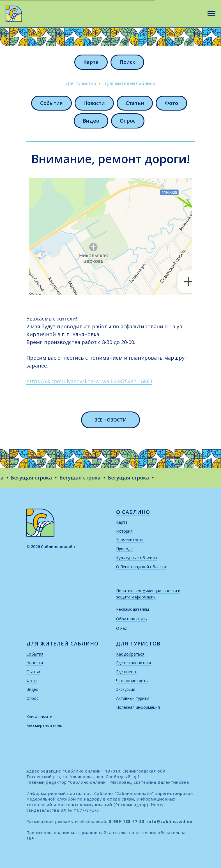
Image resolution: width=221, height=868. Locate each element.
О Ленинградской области (141, 567)
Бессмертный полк (44, 726)
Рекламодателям (133, 610)
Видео (91, 121)
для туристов (138, 644)
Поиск (127, 62)
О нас (121, 629)
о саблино (133, 512)
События (51, 103)
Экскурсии (126, 690)
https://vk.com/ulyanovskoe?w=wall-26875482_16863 (89, 381)
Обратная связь (132, 619)
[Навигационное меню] (211, 14)
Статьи (135, 103)
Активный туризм (133, 699)
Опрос (128, 121)
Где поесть (127, 672)
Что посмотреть (132, 681)
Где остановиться (133, 663)
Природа (124, 549)
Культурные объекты (137, 558)
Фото (172, 103)
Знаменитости (130, 540)
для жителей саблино (62, 644)
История (124, 531)
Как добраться (130, 654)
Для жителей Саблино (130, 84)
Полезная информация (138, 707)
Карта (91, 62)
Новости (94, 103)
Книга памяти (39, 717)
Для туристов (81, 84)
